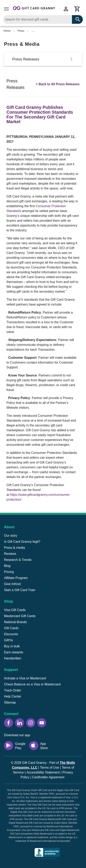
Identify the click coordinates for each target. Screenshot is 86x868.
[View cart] (77, 9)
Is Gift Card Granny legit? (22, 542)
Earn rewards (14, 652)
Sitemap (10, 702)
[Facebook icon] (9, 723)
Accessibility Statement (43, 772)
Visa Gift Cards (15, 610)
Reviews (10, 554)
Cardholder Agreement (48, 777)
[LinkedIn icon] (20, 723)
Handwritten (13, 658)
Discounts (11, 634)
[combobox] (43, 19)
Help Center (13, 696)
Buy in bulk (12, 646)
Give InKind (12, 584)
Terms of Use (49, 768)
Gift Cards (11, 628)
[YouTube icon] (42, 723)
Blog (7, 566)
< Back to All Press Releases (58, 84)
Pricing (9, 572)
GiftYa (8, 640)
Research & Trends (18, 560)
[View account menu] (66, 9)
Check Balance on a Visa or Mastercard (32, 684)
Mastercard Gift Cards (20, 616)
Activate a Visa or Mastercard (25, 678)
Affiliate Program (16, 578)
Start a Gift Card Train (20, 590)
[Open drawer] (6, 9)
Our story (11, 536)
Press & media (14, 548)
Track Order (13, 690)
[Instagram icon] (31, 723)
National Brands (15, 622)
